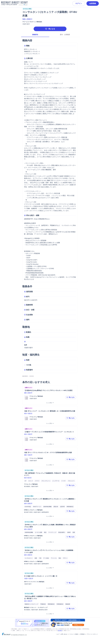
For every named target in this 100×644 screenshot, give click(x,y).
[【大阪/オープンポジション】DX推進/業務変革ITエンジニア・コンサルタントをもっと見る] (50, 444)
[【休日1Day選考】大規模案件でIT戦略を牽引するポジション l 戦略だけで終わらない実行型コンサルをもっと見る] (50, 614)
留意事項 (60, 631)
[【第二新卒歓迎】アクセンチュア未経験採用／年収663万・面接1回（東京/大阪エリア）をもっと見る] (50, 491)
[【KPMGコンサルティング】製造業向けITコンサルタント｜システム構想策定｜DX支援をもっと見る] (50, 516)
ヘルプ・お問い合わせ (62, 634)
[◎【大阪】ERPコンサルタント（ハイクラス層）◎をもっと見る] (50, 588)
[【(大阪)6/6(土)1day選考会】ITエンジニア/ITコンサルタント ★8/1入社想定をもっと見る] (50, 403)
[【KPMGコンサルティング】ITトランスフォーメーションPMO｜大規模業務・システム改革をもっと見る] (50, 568)
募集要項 (35, 35)
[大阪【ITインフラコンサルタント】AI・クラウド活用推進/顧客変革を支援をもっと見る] (50, 465)
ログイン (79, 3)
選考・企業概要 (65, 35)
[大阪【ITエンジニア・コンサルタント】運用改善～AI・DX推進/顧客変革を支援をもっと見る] (50, 423)
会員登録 (93, 3)
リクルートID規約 (74, 634)
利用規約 (82, 634)
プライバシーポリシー (92, 634)
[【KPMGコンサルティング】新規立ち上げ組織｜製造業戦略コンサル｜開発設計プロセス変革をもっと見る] (50, 542)
